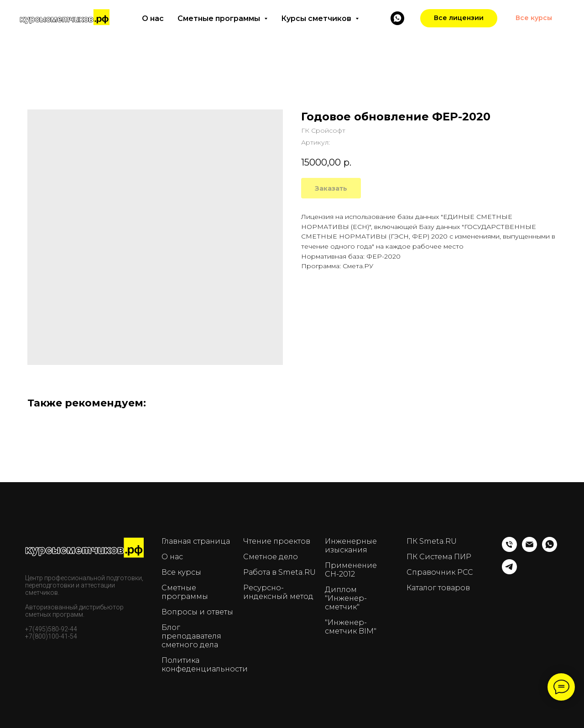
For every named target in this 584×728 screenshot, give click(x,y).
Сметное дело (271, 557)
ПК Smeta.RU (432, 541)
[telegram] (509, 572)
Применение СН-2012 (351, 570)
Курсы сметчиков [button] (317, 18)
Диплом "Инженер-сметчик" (346, 598)
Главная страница (196, 541)
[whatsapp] (550, 549)
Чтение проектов (277, 541)
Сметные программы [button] (220, 18)
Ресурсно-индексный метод (278, 592)
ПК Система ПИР (439, 557)
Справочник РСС (440, 572)
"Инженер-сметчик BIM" (351, 627)
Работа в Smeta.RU (279, 572)
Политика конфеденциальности (205, 665)
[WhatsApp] (397, 18)
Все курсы (181, 572)
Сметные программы (185, 592)
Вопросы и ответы (197, 612)
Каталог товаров (438, 588)
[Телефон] (509, 549)
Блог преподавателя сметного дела (191, 636)
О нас (153, 18)
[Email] (529, 549)
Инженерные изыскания (351, 546)
